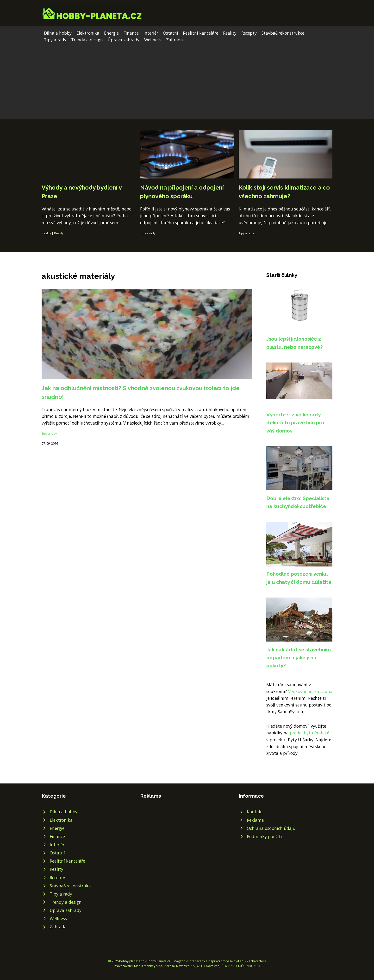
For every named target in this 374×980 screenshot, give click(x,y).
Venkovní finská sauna (310, 691)
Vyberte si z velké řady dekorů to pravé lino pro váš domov (295, 423)
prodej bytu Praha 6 (310, 733)
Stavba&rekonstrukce (283, 33)
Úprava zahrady (124, 40)
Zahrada (175, 40)
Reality (230, 33)
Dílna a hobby (58, 33)
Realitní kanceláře (201, 33)
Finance (131, 33)
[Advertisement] (187, 79)
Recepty (249, 33)
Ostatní (171, 33)
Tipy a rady (55, 40)
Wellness (153, 40)
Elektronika (88, 33)
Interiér (151, 33)
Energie (111, 33)
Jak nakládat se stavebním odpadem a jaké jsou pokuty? (299, 658)
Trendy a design (87, 40)
